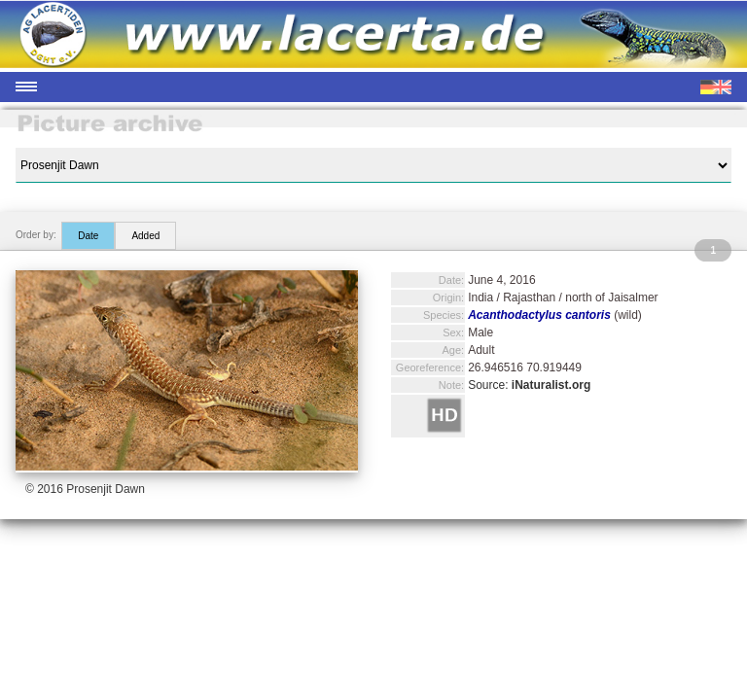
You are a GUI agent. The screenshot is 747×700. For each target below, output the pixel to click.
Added (145, 236)
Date (88, 236)
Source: (529, 385)
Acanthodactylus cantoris (539, 315)
